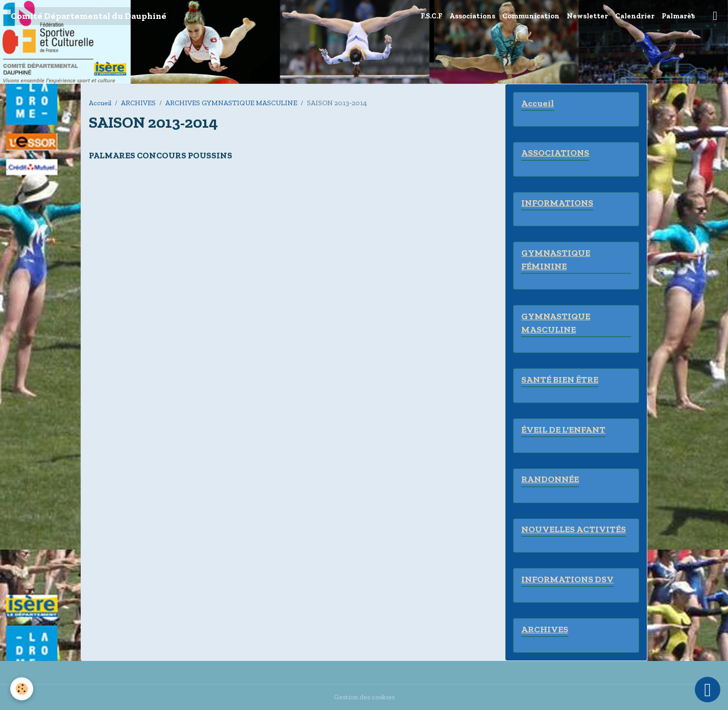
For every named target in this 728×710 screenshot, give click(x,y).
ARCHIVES (138, 103)
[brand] (89, 16)
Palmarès (678, 16)
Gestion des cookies (364, 697)
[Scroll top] (708, 690)
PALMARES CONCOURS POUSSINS (161, 155)
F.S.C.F (431, 16)
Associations (472, 16)
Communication (531, 16)
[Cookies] (22, 689)
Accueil (100, 103)
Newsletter (587, 16)
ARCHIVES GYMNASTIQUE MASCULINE (231, 103)
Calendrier (635, 16)
